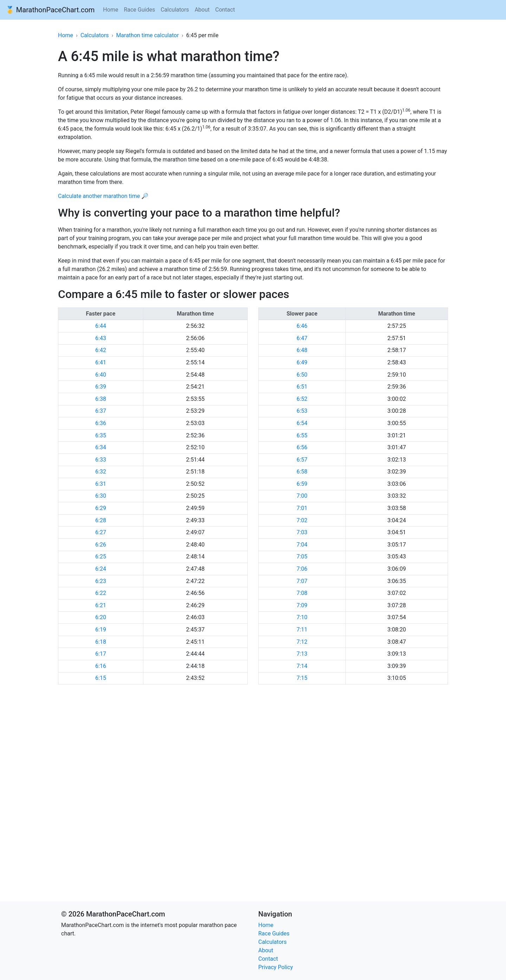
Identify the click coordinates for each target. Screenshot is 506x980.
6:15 (101, 678)
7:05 (302, 557)
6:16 (101, 666)
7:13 (302, 654)
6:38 (101, 399)
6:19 (101, 630)
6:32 (101, 472)
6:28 (101, 520)
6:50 (302, 375)
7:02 (302, 520)
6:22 (101, 593)
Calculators (175, 10)
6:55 (302, 435)
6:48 (302, 350)
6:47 (302, 338)
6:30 (101, 496)
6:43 (101, 338)
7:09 (302, 605)
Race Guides (139, 10)
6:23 (101, 581)
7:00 (302, 496)
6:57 (302, 460)
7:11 (302, 630)
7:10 (302, 617)
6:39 (101, 387)
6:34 (101, 447)
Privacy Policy (276, 967)
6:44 (101, 326)
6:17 (101, 654)
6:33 (101, 460)
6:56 (302, 447)
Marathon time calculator (147, 35)
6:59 (302, 484)
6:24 (101, 569)
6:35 (101, 435)
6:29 (101, 508)
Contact (225, 10)
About (202, 10)
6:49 (302, 362)
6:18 (101, 642)
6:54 (302, 423)
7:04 (302, 545)
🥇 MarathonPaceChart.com (50, 10)
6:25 (101, 557)
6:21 (101, 605)
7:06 (302, 569)
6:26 (101, 545)
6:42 (101, 350)
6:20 (101, 617)
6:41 (101, 362)
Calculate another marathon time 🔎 (103, 196)
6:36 (101, 423)
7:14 (302, 666)
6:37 (101, 411)
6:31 (101, 484)
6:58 (302, 472)
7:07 (302, 581)
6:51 (302, 387)
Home (111, 10)
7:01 (302, 508)
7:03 (302, 532)
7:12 (302, 642)
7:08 (302, 593)
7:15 (302, 678)
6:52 (302, 399)
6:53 (302, 411)
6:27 (101, 532)
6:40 (101, 375)
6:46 (302, 326)
